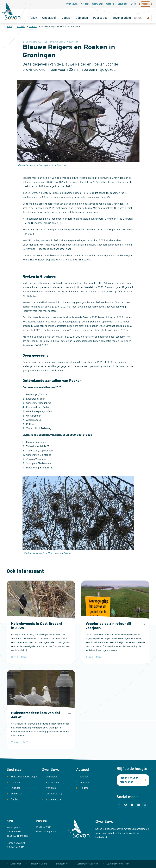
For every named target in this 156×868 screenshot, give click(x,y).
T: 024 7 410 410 (16, 847)
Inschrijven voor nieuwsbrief (129, 780)
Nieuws (33, 27)
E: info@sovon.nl (16, 843)
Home (9, 27)
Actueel (21, 27)
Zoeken (134, 12)
